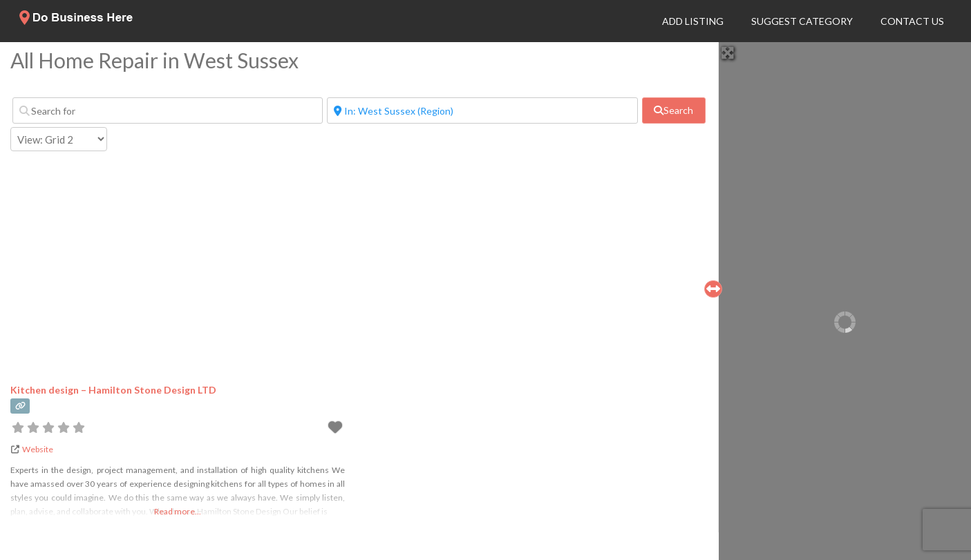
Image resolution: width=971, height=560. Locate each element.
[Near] (482, 110)
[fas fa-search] (674, 110)
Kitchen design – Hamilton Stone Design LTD (113, 390)
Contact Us (912, 21)
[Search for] (168, 110)
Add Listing (693, 21)
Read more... (178, 511)
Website (38, 449)
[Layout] (59, 139)
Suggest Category (802, 21)
